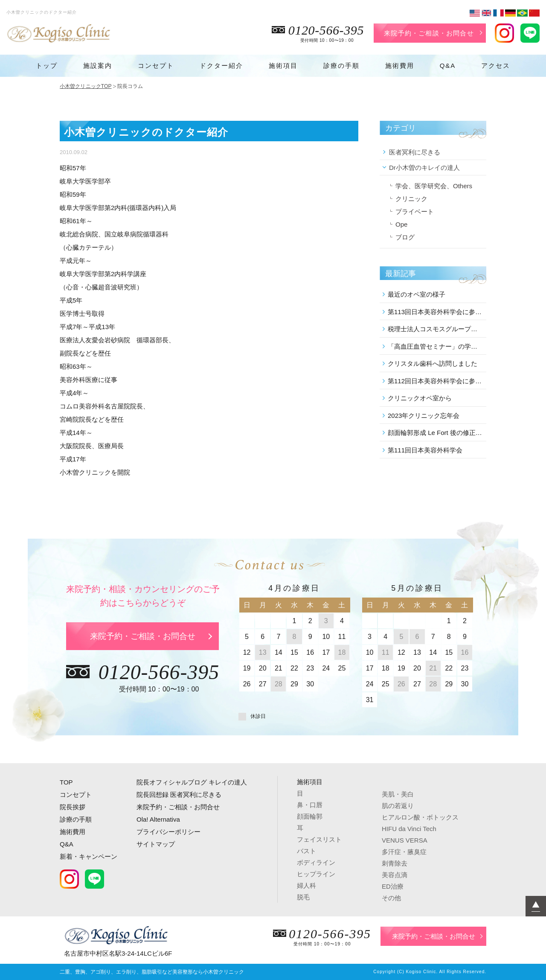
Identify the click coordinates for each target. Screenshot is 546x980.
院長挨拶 (73, 807)
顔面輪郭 (310, 816)
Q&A (448, 66)
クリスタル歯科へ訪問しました (433, 363)
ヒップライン (316, 874)
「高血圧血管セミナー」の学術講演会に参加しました (436, 346)
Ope (401, 224)
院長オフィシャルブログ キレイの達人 (192, 782)
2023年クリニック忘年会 (424, 416)
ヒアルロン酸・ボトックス (420, 817)
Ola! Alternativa (158, 819)
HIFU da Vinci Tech (409, 829)
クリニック (411, 199)
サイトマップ (156, 844)
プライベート (415, 211)
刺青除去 (395, 863)
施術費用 (400, 66)
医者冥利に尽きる (415, 152)
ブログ (405, 237)
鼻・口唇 (310, 805)
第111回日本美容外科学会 (425, 450)
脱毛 (303, 897)
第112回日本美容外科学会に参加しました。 (436, 381)
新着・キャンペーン (89, 856)
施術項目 (283, 66)
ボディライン (316, 862)
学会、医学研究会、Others (434, 186)
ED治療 (393, 886)
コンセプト (156, 66)
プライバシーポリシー (168, 832)
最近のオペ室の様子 (417, 294)
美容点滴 (395, 875)
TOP (66, 782)
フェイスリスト (319, 839)
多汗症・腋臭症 (404, 852)
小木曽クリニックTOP (86, 86)
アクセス (496, 66)
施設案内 (98, 66)
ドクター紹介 (221, 66)
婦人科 (306, 885)
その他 (391, 898)
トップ (47, 66)
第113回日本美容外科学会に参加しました (436, 312)
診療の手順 (341, 66)
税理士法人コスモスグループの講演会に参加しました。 (436, 329)
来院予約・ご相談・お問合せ (429, 33)
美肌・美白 (398, 794)
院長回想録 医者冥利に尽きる (179, 795)
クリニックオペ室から (420, 398)
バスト (306, 851)
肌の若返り (398, 806)
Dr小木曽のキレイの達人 (424, 168)
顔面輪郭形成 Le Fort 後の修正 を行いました (436, 433)
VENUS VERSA (405, 840)
